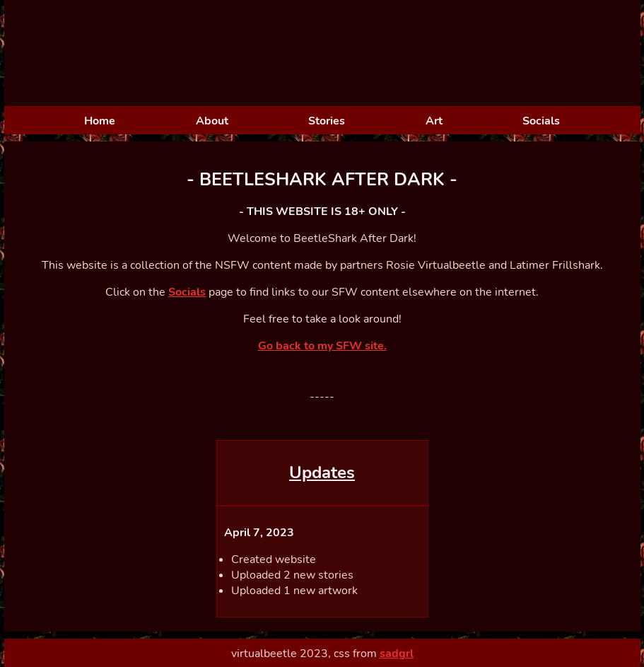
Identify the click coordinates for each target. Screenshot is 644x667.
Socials (541, 121)
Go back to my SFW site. (322, 346)
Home (100, 121)
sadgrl (397, 654)
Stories (327, 121)
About (212, 121)
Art (434, 121)
